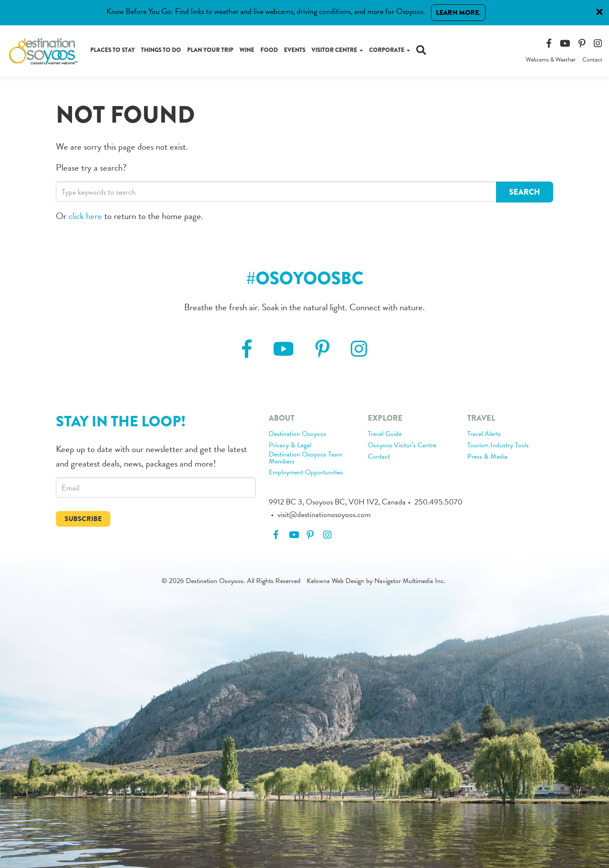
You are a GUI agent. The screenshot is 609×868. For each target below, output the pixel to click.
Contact (592, 60)
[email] (156, 487)
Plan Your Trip (210, 50)
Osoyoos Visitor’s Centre (402, 446)
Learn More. (458, 12)
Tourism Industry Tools (498, 446)
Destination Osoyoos (298, 434)
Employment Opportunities (306, 473)
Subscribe (83, 519)
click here (85, 216)
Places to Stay (113, 50)
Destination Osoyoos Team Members (306, 458)
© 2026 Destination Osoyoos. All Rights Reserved (231, 581)
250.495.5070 (438, 502)
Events (295, 50)
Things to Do (161, 50)
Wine (247, 50)
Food (269, 50)
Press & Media (487, 457)
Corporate (390, 50)
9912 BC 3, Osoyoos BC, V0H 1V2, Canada (337, 502)
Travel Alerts (484, 434)
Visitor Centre (337, 50)
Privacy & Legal (290, 446)
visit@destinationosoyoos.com (324, 514)
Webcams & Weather (551, 60)
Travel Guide (385, 434)
